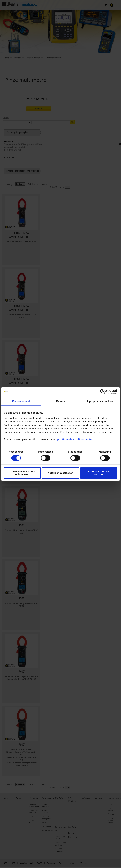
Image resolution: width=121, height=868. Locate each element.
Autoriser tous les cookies (99, 473)
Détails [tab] (60, 401)
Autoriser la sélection (61, 473)
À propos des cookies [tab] (100, 401)
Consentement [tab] (21, 401)
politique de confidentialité (74, 439)
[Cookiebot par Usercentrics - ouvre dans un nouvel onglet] (102, 392)
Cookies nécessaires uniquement (22, 473)
